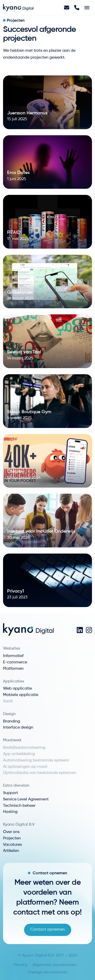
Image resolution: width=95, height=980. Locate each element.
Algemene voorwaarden (55, 965)
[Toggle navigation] (87, 8)
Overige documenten (48, 972)
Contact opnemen (48, 930)
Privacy (21, 965)
